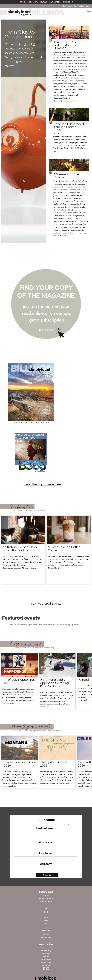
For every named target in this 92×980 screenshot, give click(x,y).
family (46, 889)
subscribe (46, 930)
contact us (46, 939)
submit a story (46, 925)
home (46, 895)
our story (46, 908)
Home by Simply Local (28, 2)
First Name (46, 816)
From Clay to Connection (20, 34)
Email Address (46, 803)
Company (46, 838)
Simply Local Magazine (50, 2)
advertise (46, 869)
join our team (46, 936)
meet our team (46, 911)
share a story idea (46, 875)
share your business (46, 872)
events (46, 898)
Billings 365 (68, 2)
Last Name (46, 827)
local (46, 886)
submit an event (46, 922)
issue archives (46, 933)
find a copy (46, 928)
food (46, 892)
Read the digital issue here (42, 484)
